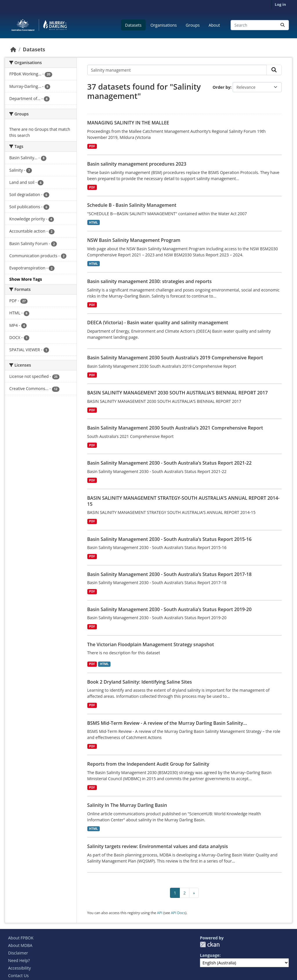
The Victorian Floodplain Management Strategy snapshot (151, 644)
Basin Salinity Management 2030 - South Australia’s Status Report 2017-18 (170, 574)
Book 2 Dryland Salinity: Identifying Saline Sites (140, 682)
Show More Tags (26, 279)
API (160, 913)
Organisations (164, 25)
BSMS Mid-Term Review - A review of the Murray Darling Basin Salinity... (167, 723)
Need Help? (19, 960)
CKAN (210, 944)
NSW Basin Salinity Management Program (134, 240)
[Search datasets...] (260, 25)
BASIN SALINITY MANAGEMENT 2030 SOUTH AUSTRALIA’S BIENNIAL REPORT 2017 (178, 393)
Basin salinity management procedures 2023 (137, 164)
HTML (93, 222)
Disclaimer (18, 953)
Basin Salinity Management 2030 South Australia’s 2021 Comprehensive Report (175, 428)
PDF (92, 146)
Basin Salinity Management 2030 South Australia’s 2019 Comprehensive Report (175, 358)
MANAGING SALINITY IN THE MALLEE (128, 123)
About (214, 25)
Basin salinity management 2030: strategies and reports (150, 281)
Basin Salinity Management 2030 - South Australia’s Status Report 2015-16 (170, 539)
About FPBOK (21, 938)
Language (210, 955)
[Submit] (282, 25)
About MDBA (20, 945)
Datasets (133, 25)
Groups (193, 25)
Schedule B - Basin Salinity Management (132, 205)
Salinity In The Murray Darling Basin (127, 805)
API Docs (178, 913)
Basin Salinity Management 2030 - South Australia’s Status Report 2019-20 (170, 609)
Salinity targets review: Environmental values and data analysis (158, 846)
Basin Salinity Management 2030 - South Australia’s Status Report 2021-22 (170, 463)
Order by (221, 87)
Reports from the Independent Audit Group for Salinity (148, 764)
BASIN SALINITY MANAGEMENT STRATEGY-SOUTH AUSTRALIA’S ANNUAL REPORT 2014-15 (183, 501)
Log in (280, 4)
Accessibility (19, 968)
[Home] (13, 49)
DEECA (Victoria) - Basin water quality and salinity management (158, 323)
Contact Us (18, 976)
